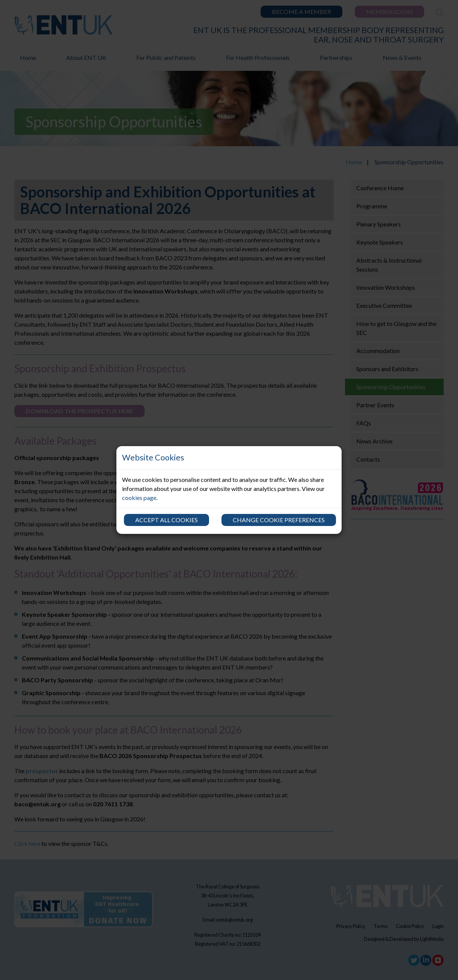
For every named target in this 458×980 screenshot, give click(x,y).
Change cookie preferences (279, 520)
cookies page (139, 498)
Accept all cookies (166, 520)
